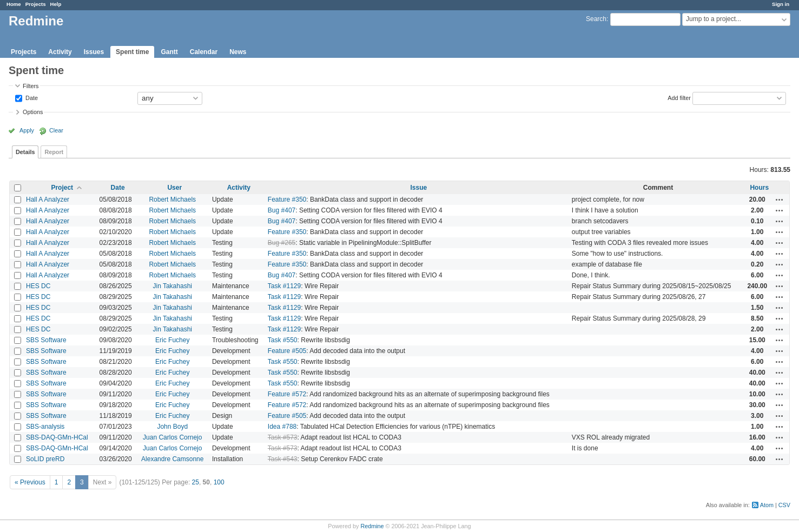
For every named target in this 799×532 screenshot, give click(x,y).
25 (196, 482)
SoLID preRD (45, 459)
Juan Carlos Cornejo (172, 437)
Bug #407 (282, 210)
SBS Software (46, 340)
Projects (36, 4)
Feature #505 (287, 351)
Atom (767, 505)
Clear (56, 130)
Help (56, 4)
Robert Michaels (172, 199)
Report (54, 152)
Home (14, 4)
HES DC (38, 286)
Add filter (679, 97)
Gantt (169, 52)
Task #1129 (284, 286)
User (174, 188)
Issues (94, 52)
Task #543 (283, 459)
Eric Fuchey (172, 340)
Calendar (204, 52)
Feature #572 (287, 394)
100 (219, 482)
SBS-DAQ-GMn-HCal (57, 437)
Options (33, 112)
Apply (27, 130)
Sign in (781, 4)
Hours (759, 188)
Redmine (372, 526)
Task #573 (283, 437)
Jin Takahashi (172, 286)
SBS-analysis (45, 427)
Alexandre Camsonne (172, 459)
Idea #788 (282, 427)
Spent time (132, 52)
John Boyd (172, 427)
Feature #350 (287, 199)
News (238, 52)
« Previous (30, 482)
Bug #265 (282, 243)
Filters (31, 86)
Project (62, 188)
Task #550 (283, 340)
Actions (780, 199)
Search (596, 19)
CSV (784, 505)
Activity (60, 52)
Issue (419, 188)
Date (31, 97)
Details (25, 152)
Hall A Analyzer (48, 199)
